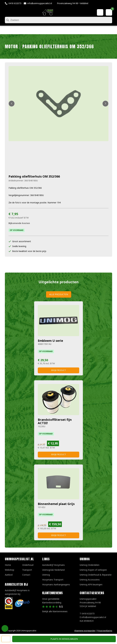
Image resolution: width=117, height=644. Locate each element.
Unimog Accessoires (90, 580)
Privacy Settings (5, 628)
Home (8, 565)
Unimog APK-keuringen (91, 584)
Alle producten (59, 294)
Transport (27, 570)
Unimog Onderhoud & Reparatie (96, 575)
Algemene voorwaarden (85, 631)
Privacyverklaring (105, 631)
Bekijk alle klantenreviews (55, 611)
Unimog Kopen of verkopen (93, 570)
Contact (26, 575)
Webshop (10, 570)
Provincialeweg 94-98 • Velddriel (73, 3)
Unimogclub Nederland (53, 570)
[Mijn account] (100, 12)
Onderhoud (28, 565)
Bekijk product (58, 370)
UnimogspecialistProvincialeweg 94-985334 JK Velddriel (90, 603)
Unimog (46, 575)
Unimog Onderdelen (90, 565)
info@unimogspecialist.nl (40, 3)
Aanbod (9, 575)
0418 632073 (15, 3)
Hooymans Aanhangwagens (56, 584)
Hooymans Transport (53, 580)
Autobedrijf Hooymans (53, 565)
